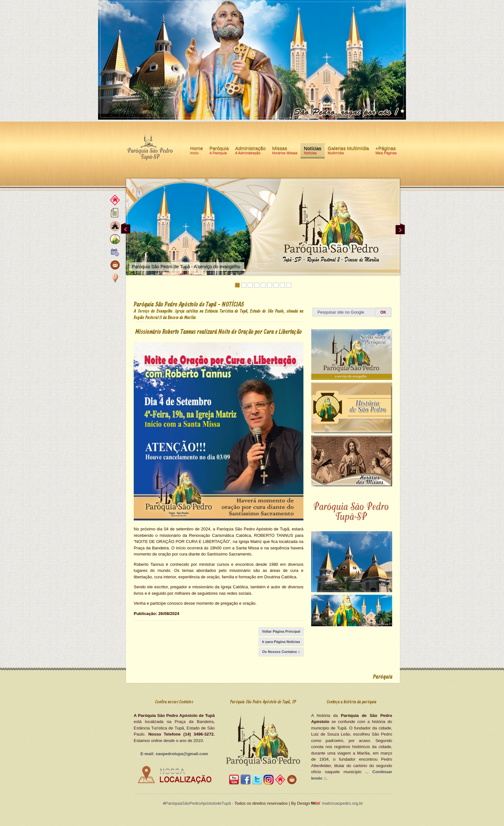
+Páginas (386, 151)
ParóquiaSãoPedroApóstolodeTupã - (199, 803)
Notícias (312, 151)
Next (400, 229)
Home (196, 151)
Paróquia (219, 151)
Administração (250, 151)
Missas (285, 151)
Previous (126, 229)
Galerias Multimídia (348, 151)
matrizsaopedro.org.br (342, 803)
